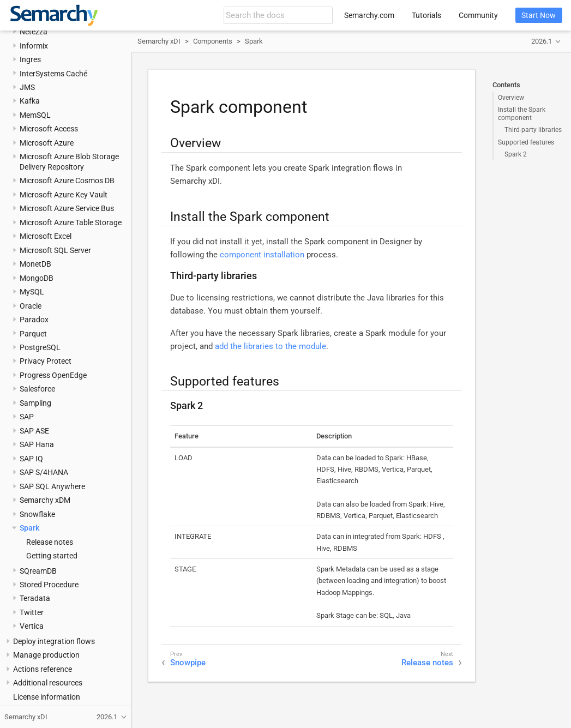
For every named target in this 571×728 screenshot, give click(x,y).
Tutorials (426, 15)
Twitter (32, 612)
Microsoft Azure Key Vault (64, 195)
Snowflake (37, 514)
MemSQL (35, 115)
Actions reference (43, 669)
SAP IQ (31, 459)
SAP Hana (37, 444)
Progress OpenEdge (53, 375)
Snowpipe (188, 663)
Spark (29, 528)
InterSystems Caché (53, 74)
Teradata (35, 598)
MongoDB (37, 278)
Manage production (46, 655)
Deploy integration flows (54, 641)
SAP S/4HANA (44, 472)
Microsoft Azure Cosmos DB (67, 181)
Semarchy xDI (159, 41)
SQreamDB (38, 571)
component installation (262, 255)
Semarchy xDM (45, 500)
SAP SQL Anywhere (52, 486)
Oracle (31, 306)
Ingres (30, 59)
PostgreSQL (40, 347)
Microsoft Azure (47, 143)
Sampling (35, 403)
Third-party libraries (533, 130)
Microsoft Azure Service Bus (67, 208)
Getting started (52, 556)
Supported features (526, 142)
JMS (27, 87)
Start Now (539, 15)
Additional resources (48, 683)
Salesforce (37, 389)
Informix (34, 46)
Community (478, 15)
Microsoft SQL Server (55, 250)
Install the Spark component (522, 113)
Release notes (50, 542)
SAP (27, 417)
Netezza (34, 32)
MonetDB (35, 264)
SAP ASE (34, 431)
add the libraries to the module (271, 346)
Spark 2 (516, 154)
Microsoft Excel (46, 236)
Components (213, 41)
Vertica (32, 626)
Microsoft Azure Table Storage (71, 222)
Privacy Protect (46, 361)
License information (47, 697)
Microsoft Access (49, 129)
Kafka (30, 101)
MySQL (32, 292)
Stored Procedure (49, 585)
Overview (511, 98)
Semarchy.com (369, 15)
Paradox (34, 320)
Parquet (33, 334)
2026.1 (542, 41)
